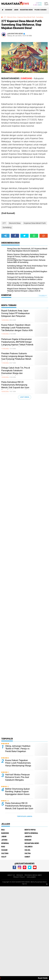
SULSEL (28, 850)
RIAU (3, 847)
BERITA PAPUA (30, 830)
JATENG (4, 840)
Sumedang (40, 17)
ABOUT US (11, 875)
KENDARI (28, 840)
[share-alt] (5, 236)
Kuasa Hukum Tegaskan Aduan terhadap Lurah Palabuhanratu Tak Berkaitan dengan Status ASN (17, 328)
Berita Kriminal (31, 833)
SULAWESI (29, 847)
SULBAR (4, 850)
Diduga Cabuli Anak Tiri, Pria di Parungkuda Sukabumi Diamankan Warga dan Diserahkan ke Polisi (16, 372)
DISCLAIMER (31, 877)
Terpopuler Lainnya (25, 816)
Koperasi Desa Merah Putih (26, 17)
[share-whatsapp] (34, 236)
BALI (3, 830)
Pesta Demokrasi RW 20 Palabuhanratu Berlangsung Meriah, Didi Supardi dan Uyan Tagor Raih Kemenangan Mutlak (16, 386)
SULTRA (28, 853)
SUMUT (27, 857)
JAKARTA (28, 836)
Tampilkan (43, 296)
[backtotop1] (47, 884)
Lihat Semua (25, 397)
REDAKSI (20, 875)
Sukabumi (9, 10)
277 (5, 17)
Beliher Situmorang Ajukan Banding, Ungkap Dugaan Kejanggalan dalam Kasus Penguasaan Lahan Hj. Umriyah (18, 794)
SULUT (4, 857)
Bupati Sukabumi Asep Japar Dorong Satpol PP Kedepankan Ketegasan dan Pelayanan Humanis (16, 315)
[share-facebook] (15, 236)
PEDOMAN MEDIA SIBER (33, 875)
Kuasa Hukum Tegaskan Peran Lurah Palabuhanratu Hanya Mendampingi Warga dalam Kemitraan (18, 764)
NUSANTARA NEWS (26, 10)
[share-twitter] (24, 236)
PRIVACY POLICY (19, 877)
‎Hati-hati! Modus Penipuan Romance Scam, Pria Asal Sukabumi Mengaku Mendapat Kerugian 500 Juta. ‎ (19, 779)
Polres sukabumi (41, 10)
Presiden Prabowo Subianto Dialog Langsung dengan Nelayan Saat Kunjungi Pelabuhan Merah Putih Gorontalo (17, 358)
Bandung (5, 833)
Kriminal (5, 843)
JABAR (16, 10)
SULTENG (5, 853)
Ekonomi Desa (12, 17)
